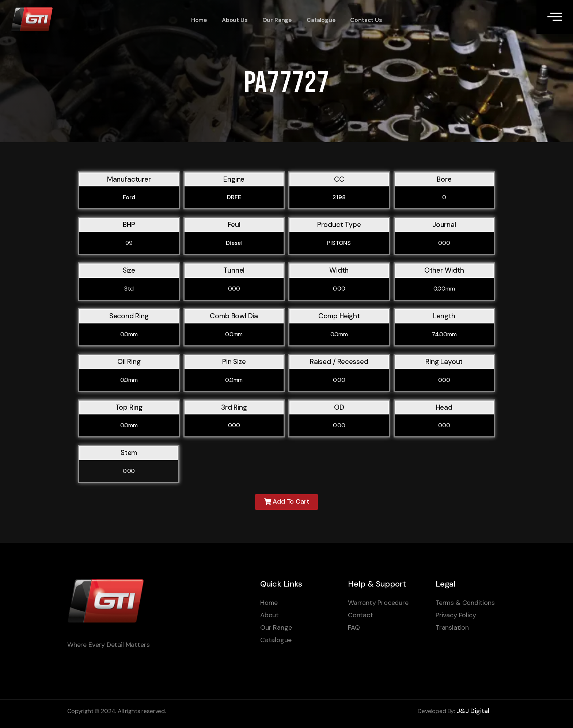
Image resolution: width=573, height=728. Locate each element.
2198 (339, 197)
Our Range (277, 20)
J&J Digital (473, 711)
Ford (129, 197)
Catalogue (321, 20)
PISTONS (339, 243)
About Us (235, 20)
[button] (287, 502)
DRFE (234, 197)
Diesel (234, 243)
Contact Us (366, 20)
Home (199, 20)
